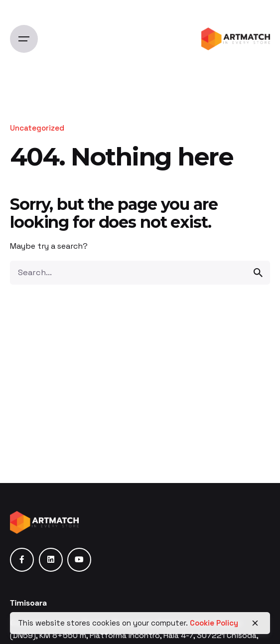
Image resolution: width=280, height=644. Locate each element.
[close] (255, 623)
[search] (258, 273)
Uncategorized (37, 128)
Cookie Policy (214, 623)
